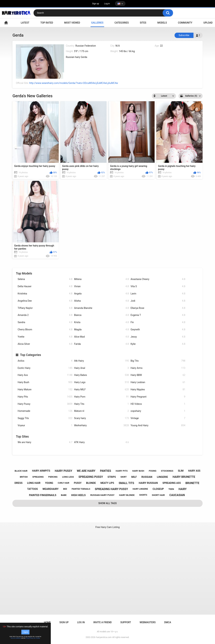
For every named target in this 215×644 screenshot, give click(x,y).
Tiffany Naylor (45, 308)
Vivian (101, 286)
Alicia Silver (45, 344)
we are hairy (86, 471)
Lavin (158, 294)
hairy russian (148, 483)
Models (162, 23)
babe (64, 495)
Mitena (101, 279)
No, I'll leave (37, 638)
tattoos (33, 489)
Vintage (158, 418)
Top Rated (47, 23)
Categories (122, 23)
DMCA (168, 622)
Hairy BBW (158, 375)
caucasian (177, 495)
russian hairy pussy (102, 495)
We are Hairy (45, 442)
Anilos (45, 361)
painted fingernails (43, 495)
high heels (78, 495)
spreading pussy (91, 477)
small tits (127, 483)
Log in (107, 4)
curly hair (64, 483)
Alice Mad (101, 337)
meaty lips (107, 483)
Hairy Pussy (45, 404)
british (24, 477)
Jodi (158, 301)
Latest (25, 23)
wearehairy (51, 489)
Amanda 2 (45, 315)
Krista (101, 322)
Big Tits (158, 361)
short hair (158, 495)
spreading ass (172, 483)
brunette (192, 483)
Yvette (45, 337)
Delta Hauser (45, 286)
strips (112, 477)
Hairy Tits (101, 404)
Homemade (45, 411)
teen (171, 489)
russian (147, 477)
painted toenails (81, 489)
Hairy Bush (45, 382)
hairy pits (122, 471)
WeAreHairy (101, 425)
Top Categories (30, 355)
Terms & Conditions (16, 638)
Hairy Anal (101, 368)
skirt (124, 477)
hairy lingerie (140, 489)
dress (18, 483)
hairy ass (194, 471)
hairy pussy (63, 471)
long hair (34, 483)
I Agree (25, 632)
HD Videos (158, 404)
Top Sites (22, 436)
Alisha (101, 301)
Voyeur (45, 425)
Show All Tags (107, 503)
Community (185, 23)
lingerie (162, 477)
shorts (143, 495)
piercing (53, 477)
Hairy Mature (45, 390)
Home (47, 622)
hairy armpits (41, 471)
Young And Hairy (158, 425)
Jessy (158, 337)
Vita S (158, 286)
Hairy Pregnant (158, 397)
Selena (45, 279)
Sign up (96, 4)
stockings (167, 471)
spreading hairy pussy (111, 489)
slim (181, 471)
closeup (158, 489)
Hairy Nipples (158, 390)
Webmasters (148, 622)
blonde (91, 483)
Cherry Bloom (45, 330)
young (49, 483)
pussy (78, 483)
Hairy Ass (45, 375)
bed (65, 489)
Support (126, 622)
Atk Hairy (101, 361)
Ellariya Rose (158, 308)
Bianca (101, 315)
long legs (68, 477)
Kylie (158, 344)
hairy (183, 489)
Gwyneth (158, 330)
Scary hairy (101, 418)
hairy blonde (127, 495)
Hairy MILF (101, 390)
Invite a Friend (103, 622)
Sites (143, 23)
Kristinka (45, 294)
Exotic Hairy (45, 368)
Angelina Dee (45, 301)
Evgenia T (158, 315)
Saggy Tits (45, 418)
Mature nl (101, 411)
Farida (101, 344)
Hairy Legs (101, 382)
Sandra (45, 322)
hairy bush (138, 471)
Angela (101, 294)
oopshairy (158, 411)
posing (153, 471)
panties (106, 471)
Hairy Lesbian (158, 382)
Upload (208, 23)
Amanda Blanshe (101, 308)
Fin (158, 322)
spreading (38, 477)
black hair (21, 471)
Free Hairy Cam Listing (107, 527)
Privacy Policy (29, 638)
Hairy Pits (45, 397)
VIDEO (6, 23)
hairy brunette (184, 477)
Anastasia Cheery (158, 279)
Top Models (24, 273)
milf (134, 477)
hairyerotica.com (104, 637)
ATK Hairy (101, 442)
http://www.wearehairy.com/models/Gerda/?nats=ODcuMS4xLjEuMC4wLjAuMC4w (74, 83)
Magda (101, 330)
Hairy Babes (101, 375)
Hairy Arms (158, 368)
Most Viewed (72, 23)
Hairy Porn (101, 397)
